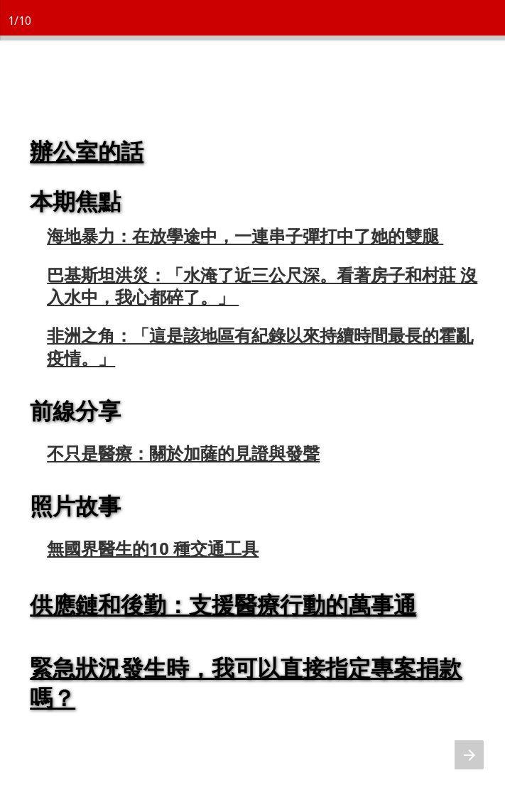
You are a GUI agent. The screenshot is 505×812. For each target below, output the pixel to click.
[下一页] (469, 755)
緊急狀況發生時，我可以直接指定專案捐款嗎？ (246, 682)
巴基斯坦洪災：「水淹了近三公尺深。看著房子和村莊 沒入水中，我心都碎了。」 (263, 286)
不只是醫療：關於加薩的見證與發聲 (184, 453)
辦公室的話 (87, 151)
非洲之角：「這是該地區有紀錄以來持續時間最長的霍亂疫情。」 (261, 346)
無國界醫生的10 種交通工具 (153, 548)
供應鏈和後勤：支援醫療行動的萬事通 (224, 604)
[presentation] (252, 424)
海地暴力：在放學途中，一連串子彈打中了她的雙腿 (246, 236)
